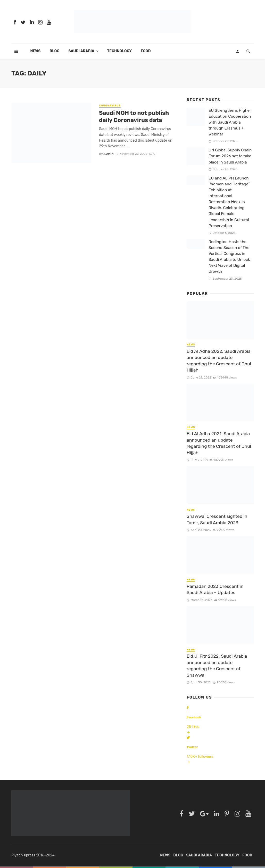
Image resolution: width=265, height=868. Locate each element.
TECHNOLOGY (119, 51)
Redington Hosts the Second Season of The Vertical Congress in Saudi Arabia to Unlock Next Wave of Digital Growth (229, 257)
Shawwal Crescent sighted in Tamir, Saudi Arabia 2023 (217, 519)
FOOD (146, 51)
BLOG (54, 51)
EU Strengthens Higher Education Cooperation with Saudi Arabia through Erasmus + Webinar (230, 122)
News (36, 51)
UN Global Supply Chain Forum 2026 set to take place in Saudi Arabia (230, 156)
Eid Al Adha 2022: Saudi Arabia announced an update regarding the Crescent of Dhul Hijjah (219, 361)
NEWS (191, 345)
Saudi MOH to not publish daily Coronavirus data (134, 117)
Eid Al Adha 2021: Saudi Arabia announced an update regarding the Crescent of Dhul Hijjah (219, 443)
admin (109, 154)
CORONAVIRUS (110, 106)
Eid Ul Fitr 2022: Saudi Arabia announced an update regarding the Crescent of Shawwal (217, 666)
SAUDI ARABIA (81, 51)
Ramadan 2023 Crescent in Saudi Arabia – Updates (215, 590)
